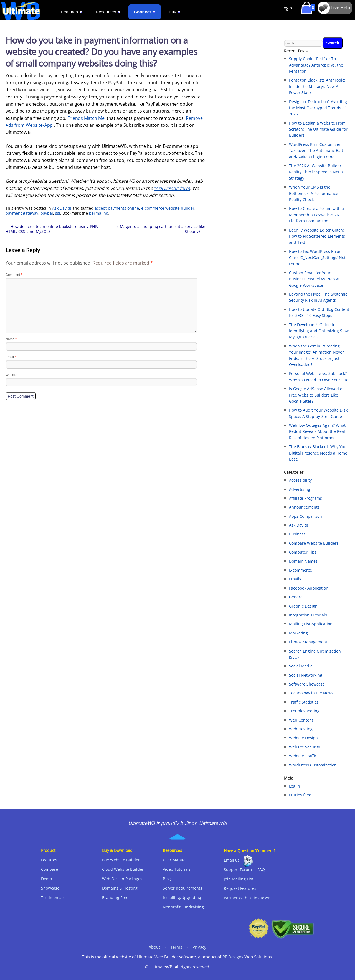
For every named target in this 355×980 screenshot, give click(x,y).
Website (12, 375)
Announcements (304, 507)
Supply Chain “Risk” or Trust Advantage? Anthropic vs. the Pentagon (316, 65)
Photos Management (308, 642)
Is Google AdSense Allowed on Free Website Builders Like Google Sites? (317, 395)
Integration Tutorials (308, 615)
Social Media (301, 666)
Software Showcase (307, 684)
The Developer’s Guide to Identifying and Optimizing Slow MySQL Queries (319, 331)
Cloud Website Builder (123, 869)
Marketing (298, 633)
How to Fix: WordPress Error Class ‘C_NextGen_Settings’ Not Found (317, 258)
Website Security (305, 747)
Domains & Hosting (120, 888)
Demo (46, 879)
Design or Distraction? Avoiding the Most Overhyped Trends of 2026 (318, 108)
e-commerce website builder (168, 208)
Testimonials (53, 898)
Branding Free (115, 898)
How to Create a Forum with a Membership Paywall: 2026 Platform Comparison (316, 215)
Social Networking (306, 675)
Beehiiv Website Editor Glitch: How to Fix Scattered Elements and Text (317, 236)
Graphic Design (303, 606)
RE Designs (233, 957)
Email (11, 357)
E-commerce (301, 570)
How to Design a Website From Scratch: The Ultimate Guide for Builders (318, 129)
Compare (50, 869)
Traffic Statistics (304, 702)
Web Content (301, 720)
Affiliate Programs (305, 498)
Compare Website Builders (314, 543)
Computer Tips (303, 552)
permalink (98, 213)
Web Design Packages (122, 879)
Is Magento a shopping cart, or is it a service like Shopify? (160, 229)
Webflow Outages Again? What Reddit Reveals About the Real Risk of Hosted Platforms (317, 431)
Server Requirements (182, 888)
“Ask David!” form (172, 188)
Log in (295, 786)
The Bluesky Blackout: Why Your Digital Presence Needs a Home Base (319, 453)
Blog (167, 879)
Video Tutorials (177, 869)
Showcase (50, 888)
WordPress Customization (313, 765)
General (296, 597)
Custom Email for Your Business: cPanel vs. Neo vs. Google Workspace (315, 279)
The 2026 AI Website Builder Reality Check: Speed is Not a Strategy (316, 172)
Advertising (300, 489)
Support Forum (238, 869)
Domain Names (303, 561)
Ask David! (62, 208)
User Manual (175, 860)
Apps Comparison (305, 516)
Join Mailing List (239, 879)
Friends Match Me (86, 118)
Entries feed (300, 795)
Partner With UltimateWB (247, 898)
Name (11, 339)
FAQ (261, 869)
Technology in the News (311, 693)
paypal (47, 213)
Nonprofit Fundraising (183, 907)
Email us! (232, 860)
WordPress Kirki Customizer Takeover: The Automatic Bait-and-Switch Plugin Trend (317, 151)
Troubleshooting (304, 711)
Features (49, 860)
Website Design (303, 738)
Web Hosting (301, 729)
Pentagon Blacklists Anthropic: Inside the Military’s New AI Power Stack (317, 86)
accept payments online (117, 208)
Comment (14, 275)
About (154, 947)
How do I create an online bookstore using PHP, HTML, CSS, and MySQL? (52, 229)
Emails (295, 579)
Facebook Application (309, 588)
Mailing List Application (311, 624)
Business (297, 534)
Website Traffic (303, 756)
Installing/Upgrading (182, 898)
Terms (176, 947)
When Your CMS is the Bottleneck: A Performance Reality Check (314, 193)
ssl (58, 213)
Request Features (240, 888)
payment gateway (22, 213)
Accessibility (300, 480)
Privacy (199, 947)
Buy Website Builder (121, 860)
